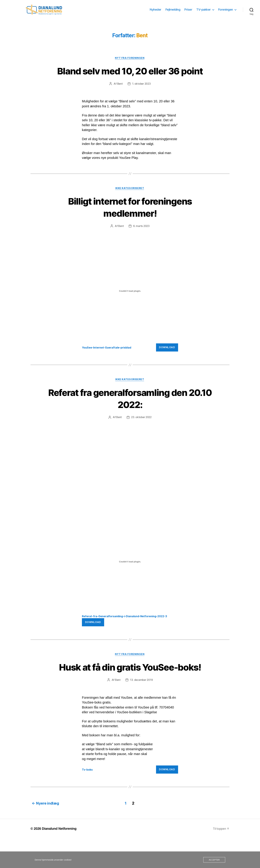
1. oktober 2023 (142, 101)
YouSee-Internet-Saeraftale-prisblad (108, 365)
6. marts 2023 (142, 244)
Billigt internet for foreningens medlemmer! (130, 224)
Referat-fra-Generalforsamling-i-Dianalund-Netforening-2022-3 (128, 634)
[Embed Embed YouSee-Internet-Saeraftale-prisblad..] (130, 309)
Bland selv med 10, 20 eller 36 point (130, 82)
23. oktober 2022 (142, 435)
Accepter (214, 860)
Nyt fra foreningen (130, 63)
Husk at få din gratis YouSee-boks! (130, 691)
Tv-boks (88, 800)
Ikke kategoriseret (130, 206)
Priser (188, 12)
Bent (119, 101)
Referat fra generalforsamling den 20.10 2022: (130, 416)
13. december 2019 (142, 710)
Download (167, 365)
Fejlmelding (173, 12)
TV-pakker (204, 12)
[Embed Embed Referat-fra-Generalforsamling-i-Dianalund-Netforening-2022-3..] (130, 580)
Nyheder (156, 12)
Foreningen (226, 12)
